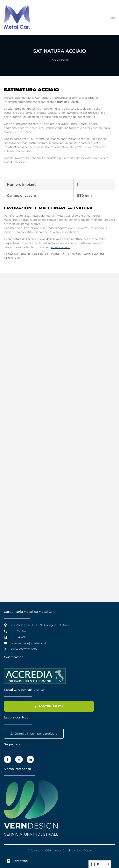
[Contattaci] (60, 861)
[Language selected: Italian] (100, 864)
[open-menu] (113, 17)
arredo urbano (60, 247)
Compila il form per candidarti (34, 734)
